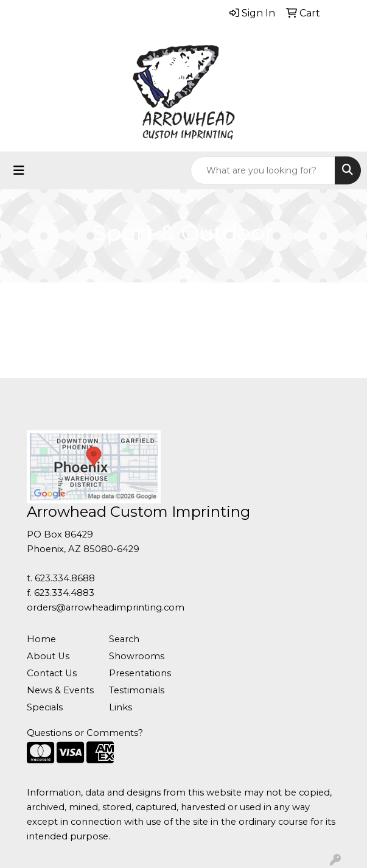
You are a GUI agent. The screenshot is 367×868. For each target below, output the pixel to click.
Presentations (140, 673)
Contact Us (52, 673)
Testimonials (137, 690)
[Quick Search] (263, 170)
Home (41, 639)
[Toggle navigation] (19, 170)
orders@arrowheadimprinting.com (106, 607)
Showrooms (137, 656)
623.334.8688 (65, 578)
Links (121, 707)
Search (124, 639)
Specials (45, 707)
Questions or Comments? (85, 733)
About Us (48, 656)
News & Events (60, 690)
